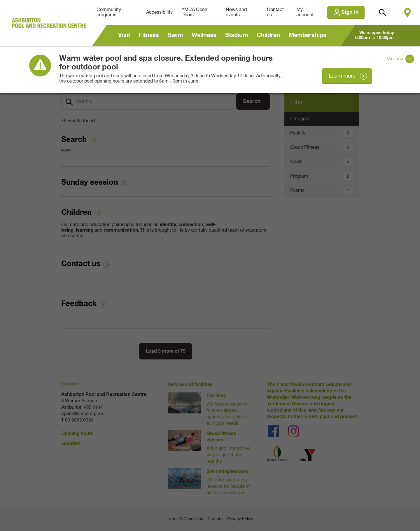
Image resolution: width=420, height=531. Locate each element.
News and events (236, 13)
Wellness (204, 35)
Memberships (308, 35)
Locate (407, 13)
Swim (175, 35)
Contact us (275, 13)
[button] (382, 13)
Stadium (237, 35)
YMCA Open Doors (194, 13)
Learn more (342, 76)
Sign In (350, 13)
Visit (124, 35)
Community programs (109, 13)
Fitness (149, 35)
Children (268, 35)
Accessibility (159, 13)
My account (305, 13)
